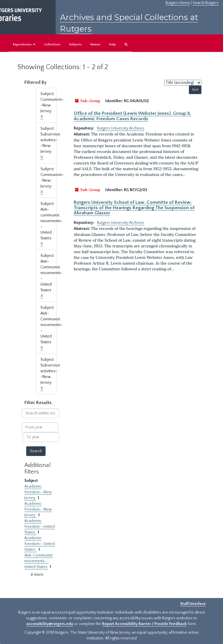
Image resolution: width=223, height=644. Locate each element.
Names (95, 44)
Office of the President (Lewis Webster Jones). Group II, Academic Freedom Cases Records (132, 116)
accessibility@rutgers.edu (50, 624)
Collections (52, 44)
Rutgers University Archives (121, 128)
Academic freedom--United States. (40, 544)
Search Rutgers (206, 3)
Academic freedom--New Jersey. (38, 509)
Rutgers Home (178, 3)
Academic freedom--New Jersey (38, 492)
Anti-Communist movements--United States (38, 561)
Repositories (24, 44)
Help (113, 44)
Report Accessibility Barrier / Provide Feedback (144, 624)
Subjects (75, 44)
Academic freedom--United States (40, 527)
